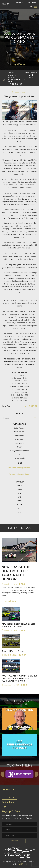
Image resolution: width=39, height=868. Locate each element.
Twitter (32, 406)
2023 (19, 497)
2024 (19, 493)
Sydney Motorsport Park (19, 474)
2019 (19, 512)
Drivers (19, 447)
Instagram (26, 406)
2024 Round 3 (19, 439)
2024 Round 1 (19, 432)
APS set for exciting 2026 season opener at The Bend (18, 625)
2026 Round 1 (20, 443)
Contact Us (20, 2)
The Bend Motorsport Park (19, 468)
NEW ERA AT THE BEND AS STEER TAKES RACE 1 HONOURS (16, 573)
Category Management (19, 451)
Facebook (29, 406)
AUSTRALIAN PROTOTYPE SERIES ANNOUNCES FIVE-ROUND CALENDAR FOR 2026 (19, 678)
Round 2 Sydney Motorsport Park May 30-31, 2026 (13, 80)
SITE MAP (23, 864)
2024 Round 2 (19, 436)
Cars (19, 454)
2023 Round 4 (19, 458)
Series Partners (31, 2)
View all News (10, 601)
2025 (19, 490)
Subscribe (14, 841)
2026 (19, 486)
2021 (19, 505)
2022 (19, 501)
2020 (19, 508)
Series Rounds (20, 428)
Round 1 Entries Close (13, 651)
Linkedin (36, 406)
